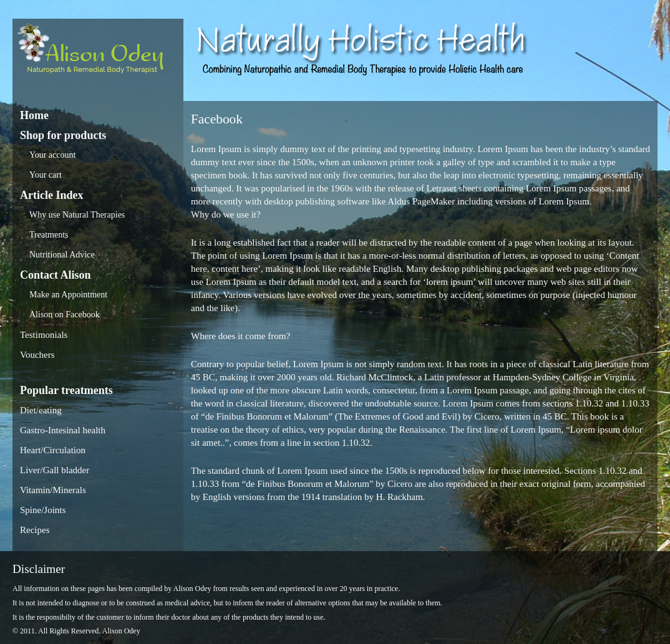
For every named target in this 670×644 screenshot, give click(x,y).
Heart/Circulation (53, 450)
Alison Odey (98, 51)
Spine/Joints (43, 510)
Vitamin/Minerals (53, 490)
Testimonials (44, 335)
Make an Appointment (68, 295)
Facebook (217, 119)
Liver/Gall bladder (55, 470)
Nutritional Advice (62, 255)
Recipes (35, 530)
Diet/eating (41, 410)
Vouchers (37, 355)
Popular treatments (66, 390)
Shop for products (63, 135)
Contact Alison (56, 275)
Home (34, 115)
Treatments (49, 235)
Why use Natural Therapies (77, 215)
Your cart (46, 175)
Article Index (51, 195)
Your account (52, 155)
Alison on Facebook (65, 315)
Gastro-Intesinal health (63, 430)
